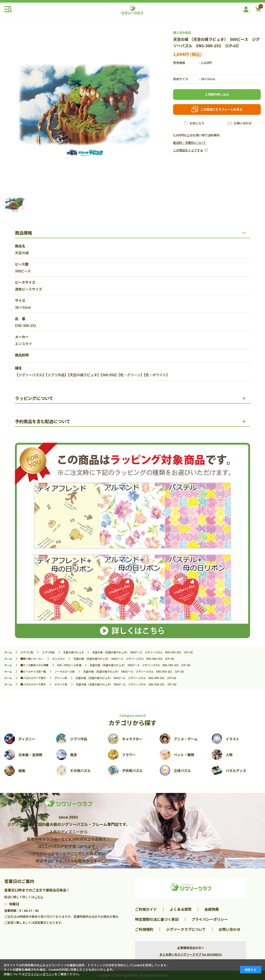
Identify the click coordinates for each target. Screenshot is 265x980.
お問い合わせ (243, 123)
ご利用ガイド (146, 909)
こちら (39, 897)
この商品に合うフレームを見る (221, 109)
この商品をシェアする (188, 150)
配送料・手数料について (190, 143)
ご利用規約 (144, 929)
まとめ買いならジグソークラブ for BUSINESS (191, 954)
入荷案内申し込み (217, 94)
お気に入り (197, 123)
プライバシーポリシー (210, 919)
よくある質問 (181, 909)
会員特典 (212, 909)
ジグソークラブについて (186, 929)
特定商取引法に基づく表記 (157, 919)
